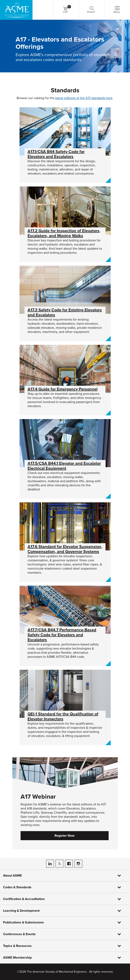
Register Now (64, 836)
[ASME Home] (16, 10)
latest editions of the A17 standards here (84, 98)
